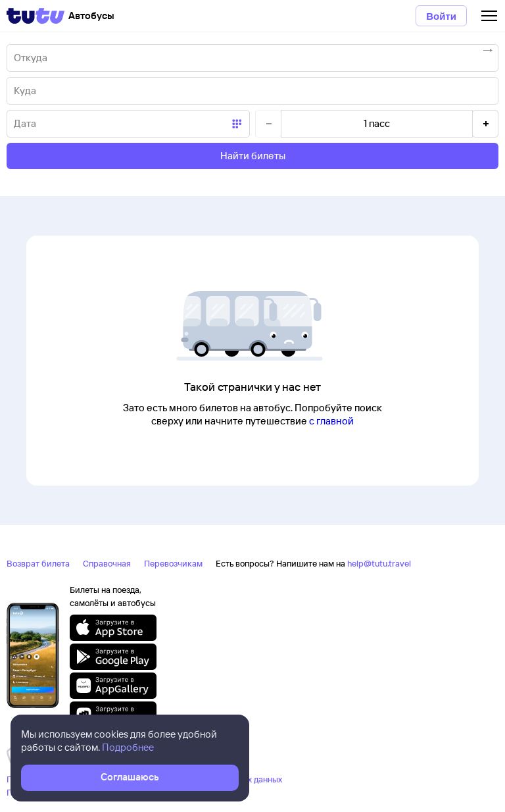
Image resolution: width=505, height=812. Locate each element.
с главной (331, 421)
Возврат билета (38, 563)
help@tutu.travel (379, 563)
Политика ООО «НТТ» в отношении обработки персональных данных (144, 779)
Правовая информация (53, 792)
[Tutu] (36, 16)
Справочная (107, 563)
